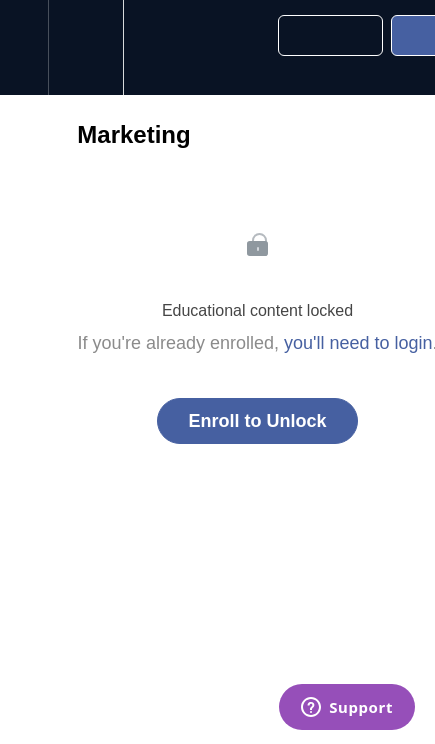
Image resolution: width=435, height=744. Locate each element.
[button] (24, 47)
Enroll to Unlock (257, 421)
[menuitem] (85, 47)
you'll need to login (358, 343)
